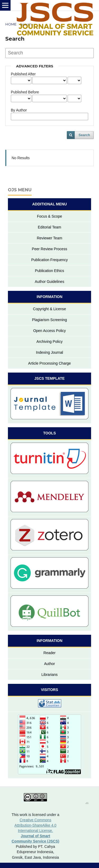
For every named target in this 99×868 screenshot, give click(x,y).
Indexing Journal (49, 352)
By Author (19, 110)
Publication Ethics (49, 271)
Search (84, 135)
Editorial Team (49, 227)
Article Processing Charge (50, 363)
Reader (50, 653)
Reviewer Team (49, 238)
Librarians (49, 675)
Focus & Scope (49, 216)
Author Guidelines (49, 282)
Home (11, 24)
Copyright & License (49, 309)
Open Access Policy (50, 331)
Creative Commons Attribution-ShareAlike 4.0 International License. (36, 825)
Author (49, 664)
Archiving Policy (49, 342)
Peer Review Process (50, 249)
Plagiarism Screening (49, 320)
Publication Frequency (49, 260)
